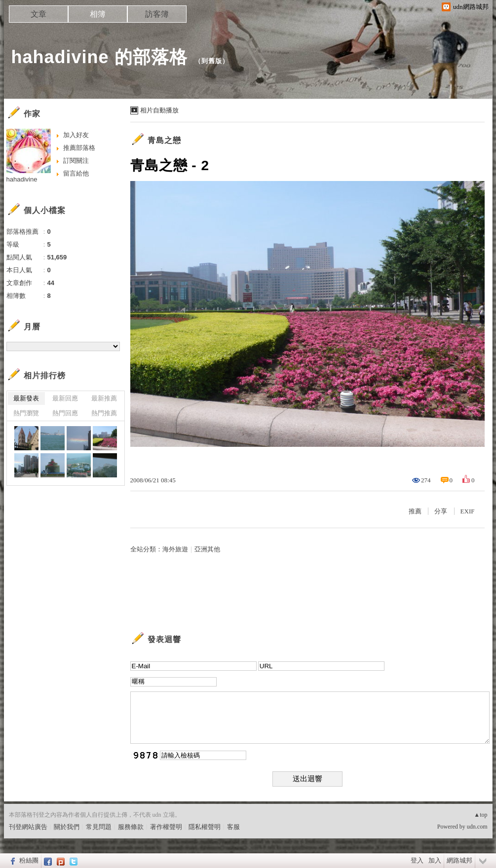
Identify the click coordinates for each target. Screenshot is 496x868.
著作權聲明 (166, 827)
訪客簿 (157, 14)
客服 (233, 827)
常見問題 (99, 827)
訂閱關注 (76, 161)
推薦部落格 (79, 148)
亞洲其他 (207, 549)
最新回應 (65, 398)
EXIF (468, 511)
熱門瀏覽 (26, 413)
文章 (38, 14)
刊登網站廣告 (28, 827)
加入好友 (76, 135)
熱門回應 (65, 413)
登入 (417, 860)
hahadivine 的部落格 (99, 57)
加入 (435, 860)
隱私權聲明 (205, 827)
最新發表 (26, 398)
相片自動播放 (159, 110)
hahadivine (22, 179)
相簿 (98, 14)
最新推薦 (104, 398)
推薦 (415, 511)
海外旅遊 (175, 549)
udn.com (477, 827)
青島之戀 (164, 140)
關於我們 (67, 827)
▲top (480, 815)
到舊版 (212, 61)
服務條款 (131, 827)
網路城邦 (459, 860)
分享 (441, 511)
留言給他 (76, 173)
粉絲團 (29, 860)
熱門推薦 (104, 413)
